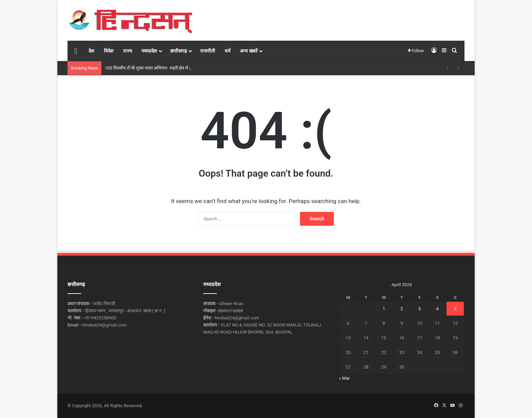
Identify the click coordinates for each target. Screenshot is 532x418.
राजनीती (208, 51)
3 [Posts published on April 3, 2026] (420, 309)
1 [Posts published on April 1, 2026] (384, 309)
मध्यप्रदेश (149, 51)
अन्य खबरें (249, 51)
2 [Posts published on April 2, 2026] (402, 309)
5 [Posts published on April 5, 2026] (455, 309)
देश (91, 51)
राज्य (128, 51)
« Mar (344, 378)
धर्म (227, 51)
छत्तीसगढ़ (179, 51)
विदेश (109, 51)
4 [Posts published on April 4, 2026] (437, 309)
